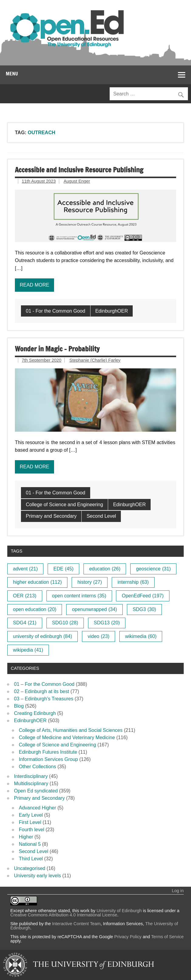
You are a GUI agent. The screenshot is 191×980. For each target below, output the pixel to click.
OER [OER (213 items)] (25, 596)
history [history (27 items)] (90, 582)
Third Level (31, 859)
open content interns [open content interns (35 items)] (79, 596)
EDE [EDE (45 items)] (63, 569)
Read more (34, 285)
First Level (30, 822)
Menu (12, 74)
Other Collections (38, 767)
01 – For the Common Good (44, 684)
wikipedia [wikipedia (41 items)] (28, 650)
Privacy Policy (128, 937)
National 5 (30, 844)
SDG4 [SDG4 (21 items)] (25, 623)
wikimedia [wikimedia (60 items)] (141, 636)
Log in (178, 891)
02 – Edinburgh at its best (41, 691)
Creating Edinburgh (35, 713)
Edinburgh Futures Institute (48, 752)
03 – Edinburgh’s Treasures (44, 699)
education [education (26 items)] (105, 569)
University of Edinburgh (119, 911)
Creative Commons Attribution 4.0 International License (64, 915)
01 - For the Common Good (56, 311)
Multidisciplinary (31, 784)
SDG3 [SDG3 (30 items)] (144, 609)
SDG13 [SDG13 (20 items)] (107, 623)
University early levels (38, 876)
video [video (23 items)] (99, 636)
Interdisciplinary (31, 776)
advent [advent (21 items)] (26, 569)
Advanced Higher (38, 808)
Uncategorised (30, 868)
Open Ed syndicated (36, 791)
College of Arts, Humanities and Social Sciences (71, 730)
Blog (19, 706)
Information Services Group (48, 759)
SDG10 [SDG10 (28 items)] (65, 623)
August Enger (77, 181)
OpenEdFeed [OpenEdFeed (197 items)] (143, 596)
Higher (26, 837)
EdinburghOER (112, 311)
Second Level (101, 516)
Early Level (31, 815)
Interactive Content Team (77, 924)
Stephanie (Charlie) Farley (95, 360)
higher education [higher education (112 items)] (38, 582)
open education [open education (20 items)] (35, 609)
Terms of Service (167, 937)
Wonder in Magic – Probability (57, 349)
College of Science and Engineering (64, 505)
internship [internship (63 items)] (133, 582)
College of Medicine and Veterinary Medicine (67, 737)
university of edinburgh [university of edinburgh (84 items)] (43, 636)
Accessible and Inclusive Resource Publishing (79, 170)
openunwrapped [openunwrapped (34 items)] (94, 609)
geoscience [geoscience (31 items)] (153, 569)
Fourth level (32, 830)
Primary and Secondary (51, 516)
